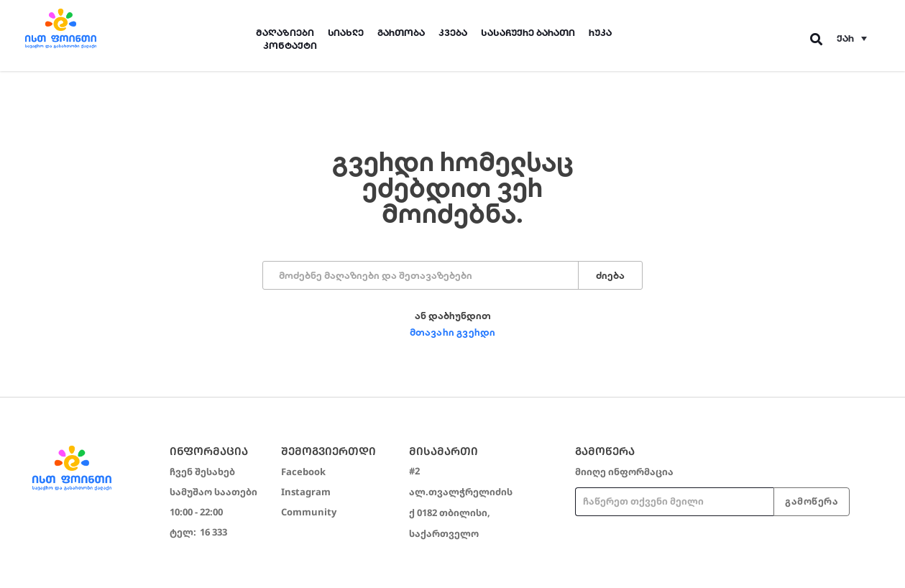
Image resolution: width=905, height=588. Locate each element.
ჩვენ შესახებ (202, 472)
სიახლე (346, 33)
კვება (453, 33)
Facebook (303, 472)
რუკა (600, 33)
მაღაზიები (285, 33)
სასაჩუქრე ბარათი (528, 33)
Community (309, 512)
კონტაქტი (290, 46)
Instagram (306, 492)
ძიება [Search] (610, 276)
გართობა (401, 33)
